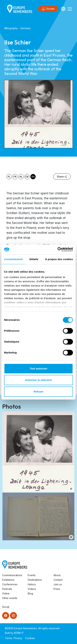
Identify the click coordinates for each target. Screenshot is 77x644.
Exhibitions (8, 580)
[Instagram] (13, 616)
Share (62, 177)
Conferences (10, 584)
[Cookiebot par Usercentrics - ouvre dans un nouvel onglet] (57, 249)
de (27, 177)
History (32, 584)
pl (9, 177)
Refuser (38, 392)
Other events (10, 598)
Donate (48, 9)
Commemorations (12, 575)
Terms (9, 638)
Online (6, 593)
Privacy (18, 638)
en (33, 177)
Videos (32, 589)
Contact (58, 580)
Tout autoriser (38, 368)
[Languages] (63, 9)
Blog (30, 593)
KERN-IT (19, 633)
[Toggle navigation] (70, 9)
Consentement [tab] (13, 259)
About (57, 575)
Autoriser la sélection (39, 380)
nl (21, 177)
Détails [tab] (34, 259)
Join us (58, 584)
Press (57, 589)
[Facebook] (6, 616)
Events (32, 575)
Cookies (30, 638)
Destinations (35, 580)
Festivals (7, 589)
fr (15, 177)
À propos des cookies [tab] (59, 259)
